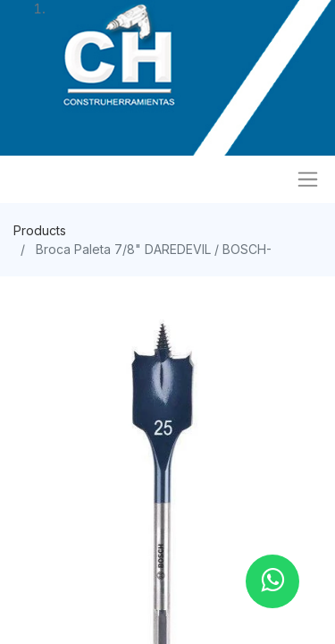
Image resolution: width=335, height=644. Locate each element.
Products (40, 230)
